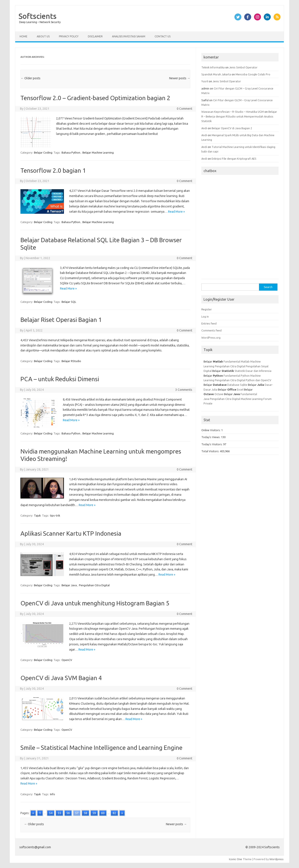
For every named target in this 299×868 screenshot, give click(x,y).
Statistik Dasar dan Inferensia (253, 371)
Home (23, 36)
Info (53, 794)
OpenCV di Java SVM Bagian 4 (61, 678)
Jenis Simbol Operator (243, 67)
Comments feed (211, 330)
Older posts (31, 78)
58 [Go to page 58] (85, 813)
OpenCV (67, 660)
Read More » (176, 212)
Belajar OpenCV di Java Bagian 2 (232, 128)
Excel (240, 389)
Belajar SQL (69, 302)
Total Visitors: (211, 451)
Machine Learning (252, 399)
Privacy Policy (69, 36)
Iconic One (236, 859)
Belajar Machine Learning (98, 152)
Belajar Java (69, 585)
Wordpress (276, 859)
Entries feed (209, 323)
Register (207, 309)
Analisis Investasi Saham (129, 36)
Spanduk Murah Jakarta (216, 74)
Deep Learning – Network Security (40, 22)
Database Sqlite (237, 385)
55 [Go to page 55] (59, 813)
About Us (43, 36)
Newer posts (180, 78)
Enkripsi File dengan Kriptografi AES (234, 159)
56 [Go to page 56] (68, 813)
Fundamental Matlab (237, 361)
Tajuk (37, 515)
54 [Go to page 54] (51, 813)
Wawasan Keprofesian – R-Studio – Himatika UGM (233, 112)
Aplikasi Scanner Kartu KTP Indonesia (71, 533)
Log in (205, 316)
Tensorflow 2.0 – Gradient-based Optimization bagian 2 (95, 98)
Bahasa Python (71, 152)
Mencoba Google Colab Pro (253, 74)
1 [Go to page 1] (40, 813)
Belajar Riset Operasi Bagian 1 (61, 320)
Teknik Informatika (213, 67)
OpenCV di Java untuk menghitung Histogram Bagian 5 (95, 603)
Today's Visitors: (212, 444)
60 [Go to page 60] (103, 813)
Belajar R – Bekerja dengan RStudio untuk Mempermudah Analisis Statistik (239, 116)
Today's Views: (211, 437)
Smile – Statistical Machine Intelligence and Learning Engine (101, 748)
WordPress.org (211, 338)
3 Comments (184, 390)
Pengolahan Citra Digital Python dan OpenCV (243, 380)
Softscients (38, 16)
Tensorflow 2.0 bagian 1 (53, 170)
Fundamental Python (237, 376)
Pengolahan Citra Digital (94, 585)
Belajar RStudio (71, 361)
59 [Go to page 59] (94, 813)
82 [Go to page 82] (114, 813)
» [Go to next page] (122, 813)
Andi (204, 128)
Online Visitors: (211, 430)
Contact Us (163, 36)
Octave (219, 394)
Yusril (205, 81)
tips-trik (55, 515)
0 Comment (185, 109)
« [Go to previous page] (33, 813)
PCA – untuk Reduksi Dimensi (60, 379)
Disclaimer (95, 36)
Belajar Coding (43, 152)
